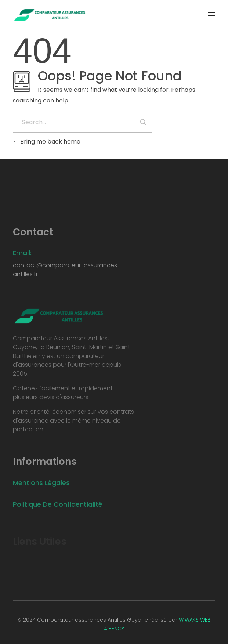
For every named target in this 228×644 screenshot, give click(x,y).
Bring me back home (47, 142)
